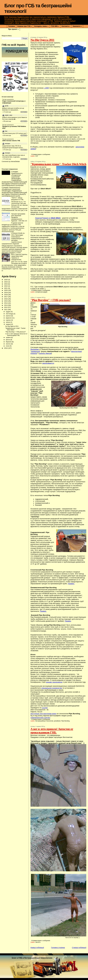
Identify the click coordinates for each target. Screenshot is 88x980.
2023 (6, 284)
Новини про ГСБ (25, 26)
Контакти (66, 26)
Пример (68, 621)
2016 (6, 299)
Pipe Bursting (65, 721)
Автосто (38, 942)
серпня (8, 320)
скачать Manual (45, 353)
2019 (6, 293)
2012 (6, 307)
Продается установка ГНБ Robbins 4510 (14, 127)
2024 (6, 282)
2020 (6, 290)
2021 (6, 288)
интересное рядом (41, 292)
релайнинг (57, 721)
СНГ (37, 156)
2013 (6, 305)
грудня (8, 312)
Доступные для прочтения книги (43, 714)
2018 (6, 295)
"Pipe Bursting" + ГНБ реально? (51, 300)
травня (8, 337)
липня (8, 322)
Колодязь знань (41, 26)
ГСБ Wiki (55, 26)
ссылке (45, 708)
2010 (6, 348)
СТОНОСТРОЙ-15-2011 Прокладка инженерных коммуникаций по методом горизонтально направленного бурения (13, 239)
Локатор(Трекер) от (48, 218)
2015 (6, 301)
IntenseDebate (15, 162)
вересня (9, 318)
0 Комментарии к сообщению (41, 154)
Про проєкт (13, 29)
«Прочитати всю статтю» (40, 718)
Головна (12, 26)
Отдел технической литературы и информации (14, 102)
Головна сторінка (58, 947)
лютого (8, 344)
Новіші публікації (37, 947)
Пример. (71, 584)
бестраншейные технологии (44, 721)
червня (8, 324)
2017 (6, 297)
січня (8, 346)
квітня (8, 340)
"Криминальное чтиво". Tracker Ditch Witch (58, 164)
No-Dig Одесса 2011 (42, 40)
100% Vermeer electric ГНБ (11, 141)
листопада (10, 314)
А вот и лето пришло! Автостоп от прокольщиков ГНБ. (52, 731)
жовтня (8, 316)
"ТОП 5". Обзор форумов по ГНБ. (17, 199)
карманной (35, 351)
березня (9, 342)
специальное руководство (52, 688)
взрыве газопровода (54, 682)
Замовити (77, 26)
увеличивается (48, 363)
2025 (6, 280)
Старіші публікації (79, 947)
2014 (6, 303)
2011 (6, 310)
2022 (6, 286)
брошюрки (35, 349)
